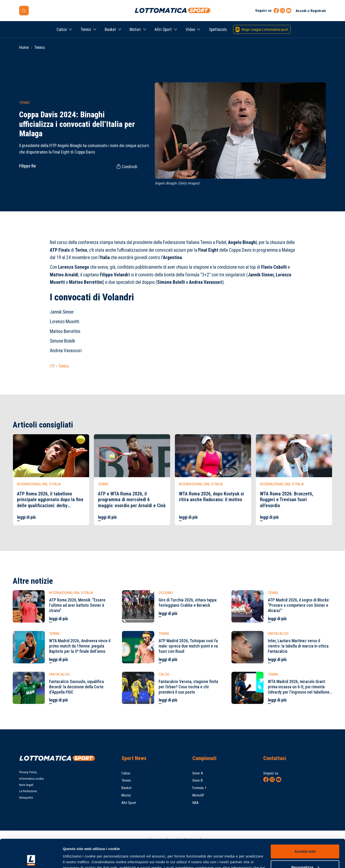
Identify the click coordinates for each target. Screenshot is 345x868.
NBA (195, 803)
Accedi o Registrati (311, 11)
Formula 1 (199, 788)
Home (24, 48)
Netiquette (26, 798)
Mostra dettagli (76, 859)
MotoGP (198, 795)
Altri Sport (163, 30)
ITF (52, 366)
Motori (135, 30)
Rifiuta (305, 855)
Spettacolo (218, 30)
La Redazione (28, 791)
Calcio (62, 30)
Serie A (198, 773)
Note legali (26, 785)
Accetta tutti (305, 823)
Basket (110, 30)
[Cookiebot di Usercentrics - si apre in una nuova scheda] (31, 859)
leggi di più (26, 517)
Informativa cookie (32, 779)
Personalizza (305, 839)
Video (190, 30)
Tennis (86, 30)
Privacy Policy (28, 772)
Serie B (198, 780)
